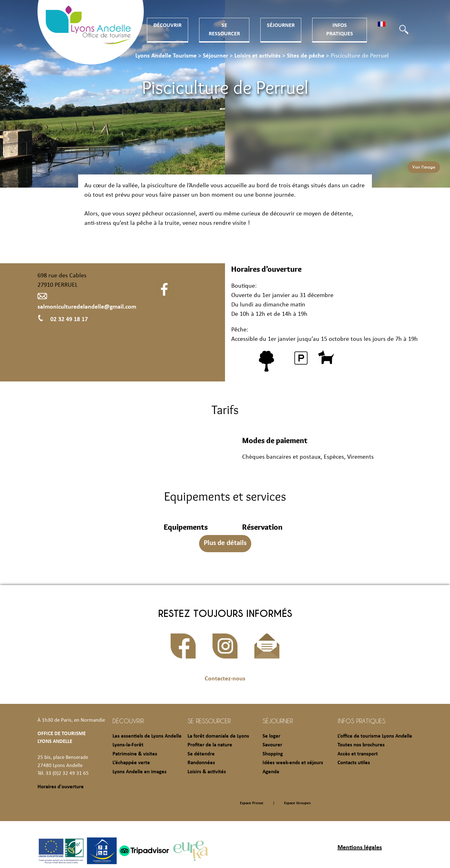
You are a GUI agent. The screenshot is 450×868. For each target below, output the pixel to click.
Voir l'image (424, 167)
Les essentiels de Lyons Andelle (147, 736)
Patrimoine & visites (135, 754)
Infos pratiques (361, 721)
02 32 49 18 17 (63, 320)
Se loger (271, 736)
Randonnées (201, 763)
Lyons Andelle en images (140, 772)
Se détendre (201, 754)
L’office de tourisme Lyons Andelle (375, 736)
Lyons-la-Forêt (128, 745)
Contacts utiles (354, 763)
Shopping (273, 754)
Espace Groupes (297, 803)
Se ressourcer (209, 721)
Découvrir (167, 25)
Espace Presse (252, 803)
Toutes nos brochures (361, 745)
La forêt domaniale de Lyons (218, 736)
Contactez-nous (225, 679)
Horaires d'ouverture (61, 787)
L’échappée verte (131, 763)
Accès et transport (358, 754)
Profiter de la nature (210, 745)
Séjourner (281, 25)
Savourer (272, 745)
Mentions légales (360, 848)
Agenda (271, 772)
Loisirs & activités (207, 772)
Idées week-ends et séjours (293, 763)
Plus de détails (225, 543)
